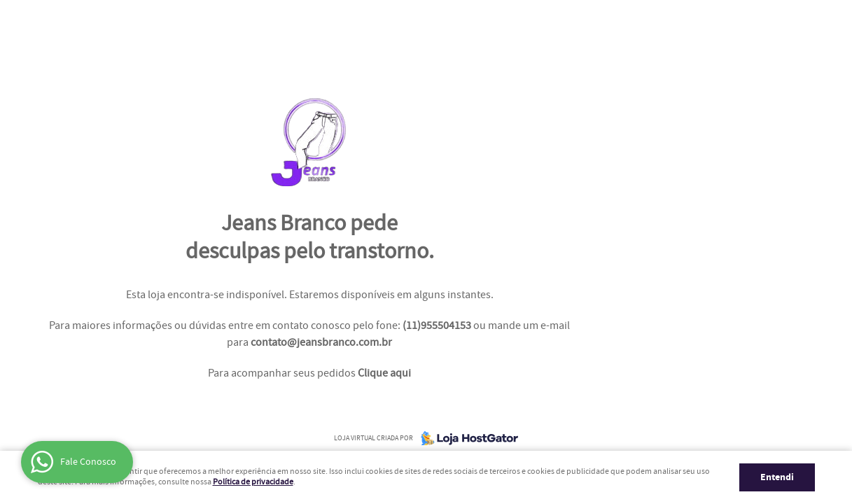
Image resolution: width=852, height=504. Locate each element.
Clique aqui (384, 373)
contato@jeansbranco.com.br (321, 343)
